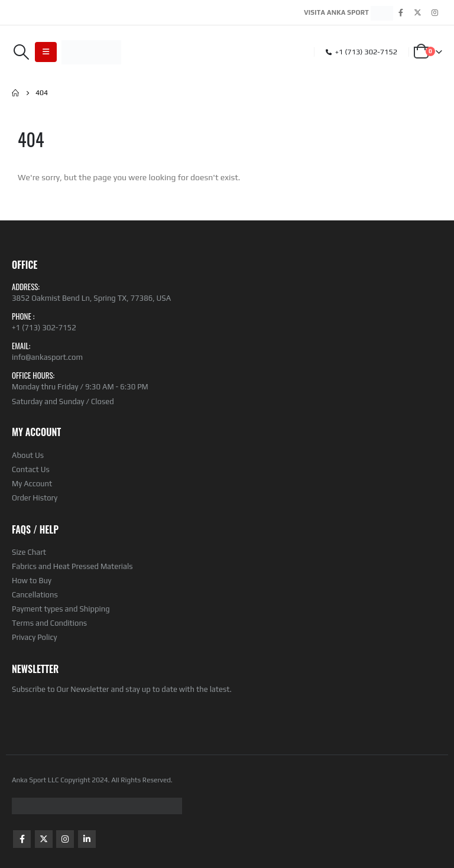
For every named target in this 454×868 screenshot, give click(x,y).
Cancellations (35, 595)
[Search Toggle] (21, 52)
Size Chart (29, 552)
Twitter (44, 839)
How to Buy (32, 581)
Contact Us (31, 469)
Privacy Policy (34, 637)
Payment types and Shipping (61, 609)
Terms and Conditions (49, 623)
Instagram (65, 839)
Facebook (22, 839)
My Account (32, 484)
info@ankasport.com (47, 357)
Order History (35, 498)
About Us (28, 455)
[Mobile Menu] (46, 52)
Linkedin (87, 839)
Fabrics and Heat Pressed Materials (72, 566)
